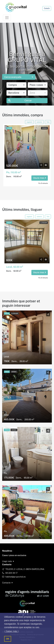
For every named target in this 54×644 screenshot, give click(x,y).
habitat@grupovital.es (15, 577)
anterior (39, 122)
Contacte (7, 583)
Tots (48, 122)
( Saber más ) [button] (12, 631)
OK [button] (8, 639)
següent (29, 122)
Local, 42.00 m (15, 267)
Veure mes (40, 178)
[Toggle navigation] (7, 18)
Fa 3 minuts (43, 183)
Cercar (20, 101)
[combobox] (16, 85)
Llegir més (8, 561)
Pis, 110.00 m (14, 172)
